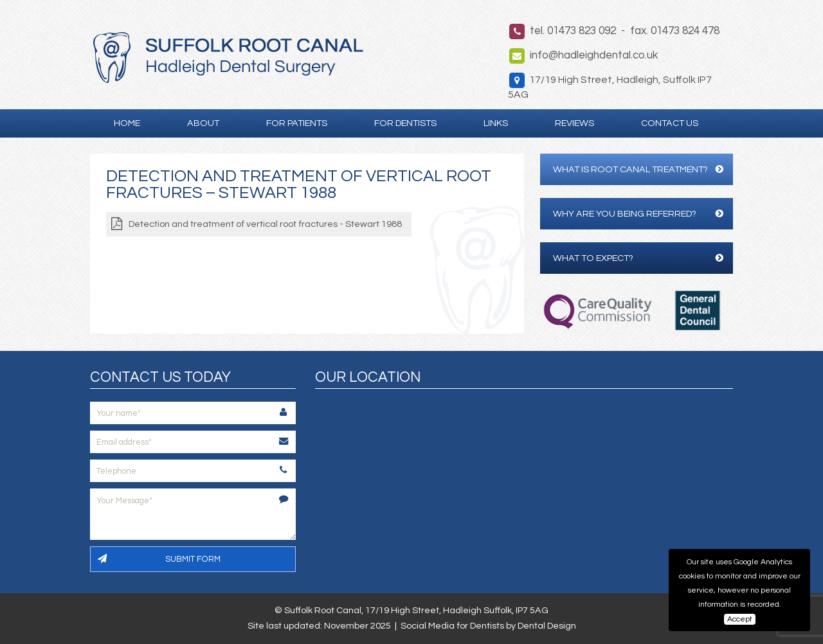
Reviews (574, 123)
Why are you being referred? (638, 214)
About (203, 123)
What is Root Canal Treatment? (638, 169)
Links (496, 123)
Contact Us (670, 123)
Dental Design (547, 626)
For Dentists (405, 123)
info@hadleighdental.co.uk (594, 55)
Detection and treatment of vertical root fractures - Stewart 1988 (265, 224)
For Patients (297, 123)
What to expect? (638, 258)
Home (127, 123)
